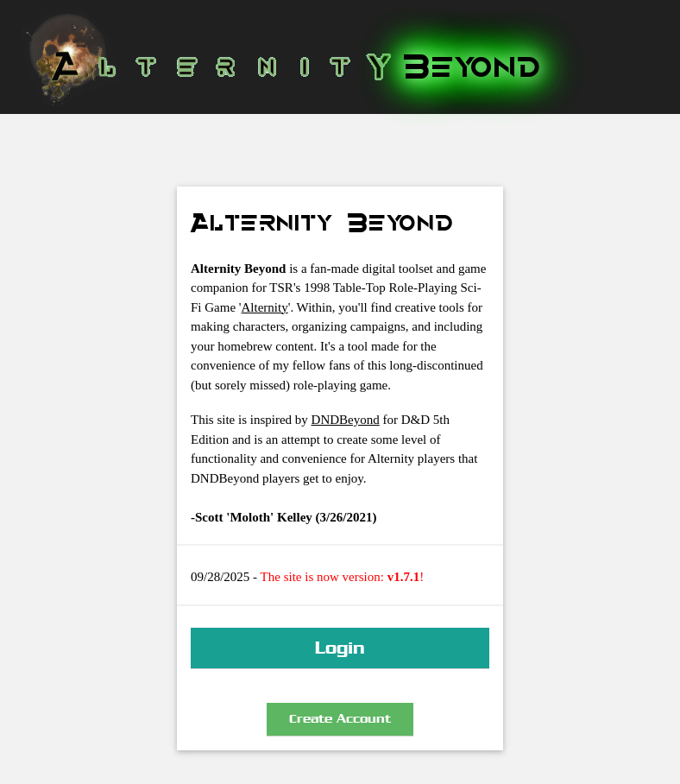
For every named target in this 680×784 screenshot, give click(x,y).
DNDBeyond (346, 420)
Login (340, 648)
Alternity (265, 307)
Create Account (340, 719)
